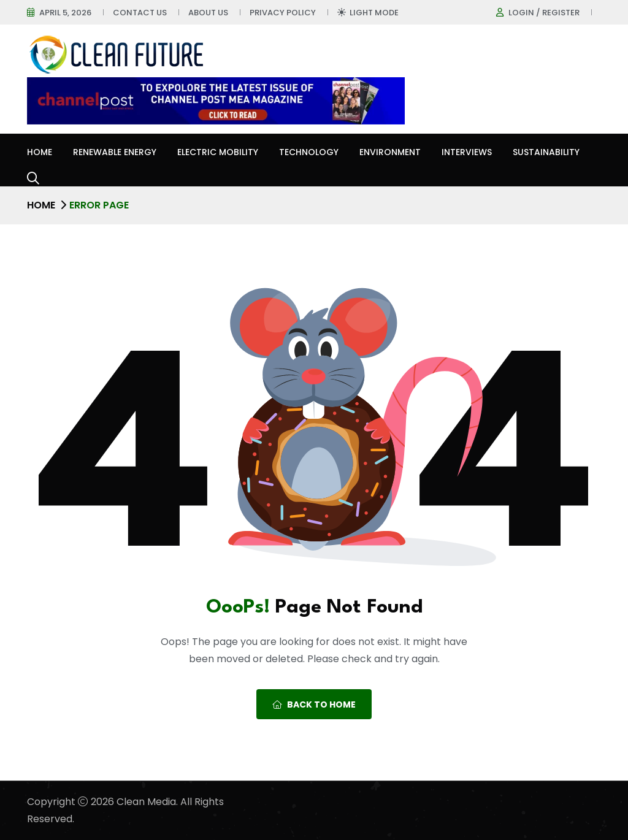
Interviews (467, 152)
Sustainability (546, 152)
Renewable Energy (115, 152)
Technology (309, 152)
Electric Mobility (218, 152)
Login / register (544, 13)
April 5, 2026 (65, 13)
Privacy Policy (283, 13)
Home (40, 152)
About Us (208, 13)
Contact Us (140, 13)
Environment (390, 152)
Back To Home (314, 704)
